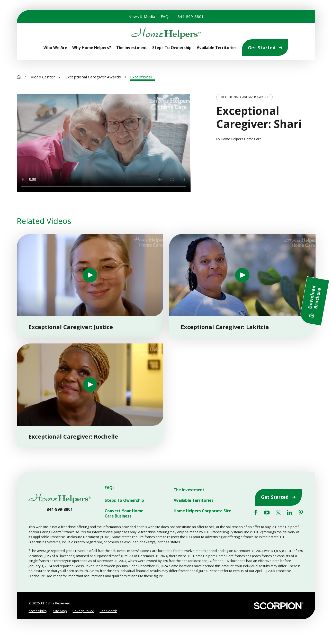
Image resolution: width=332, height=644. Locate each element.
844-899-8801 (191, 16)
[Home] (166, 33)
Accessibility (38, 611)
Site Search (108, 611)
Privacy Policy (83, 611)
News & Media (142, 16)
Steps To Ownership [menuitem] (172, 48)
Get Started (265, 48)
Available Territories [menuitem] (217, 48)
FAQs (166, 16)
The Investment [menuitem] (132, 48)
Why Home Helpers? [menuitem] (92, 48)
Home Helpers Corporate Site (202, 511)
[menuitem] (38, 611)
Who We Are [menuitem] (55, 48)
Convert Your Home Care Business (124, 514)
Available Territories (194, 500)
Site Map (60, 611)
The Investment (189, 490)
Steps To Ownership (124, 500)
